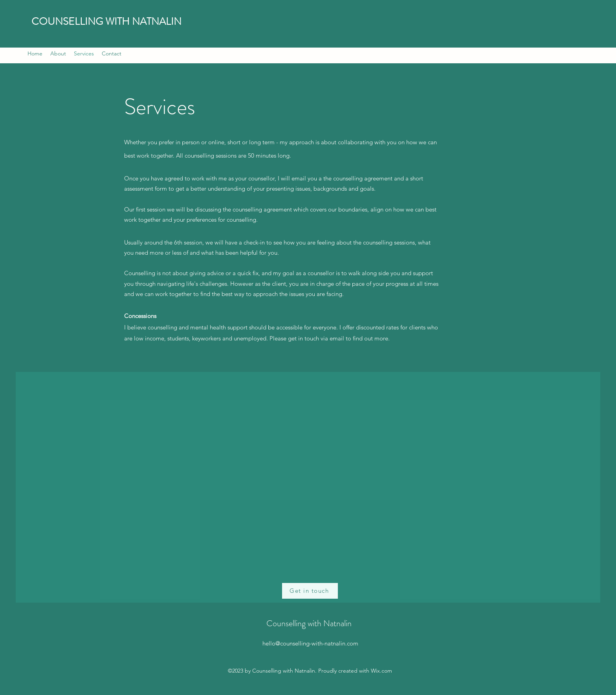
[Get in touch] (310, 591)
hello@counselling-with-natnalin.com (310, 643)
